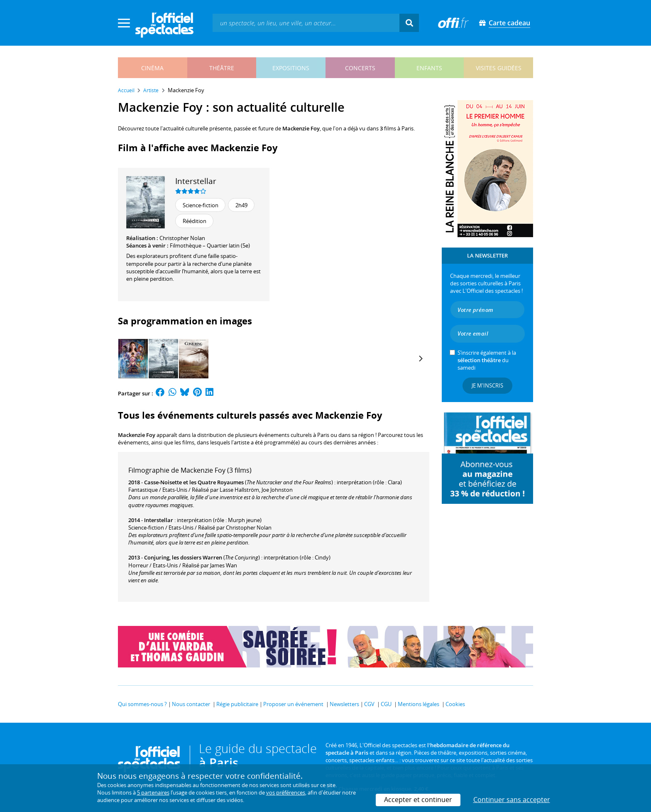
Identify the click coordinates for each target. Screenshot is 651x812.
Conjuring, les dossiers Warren (183, 557)
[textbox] (306, 23)
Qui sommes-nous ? (142, 704)
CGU (386, 704)
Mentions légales (418, 704)
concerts (360, 68)
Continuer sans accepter (512, 800)
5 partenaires (153, 792)
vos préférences (286, 792)
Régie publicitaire (237, 704)
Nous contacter (191, 704)
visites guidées (499, 68)
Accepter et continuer (418, 800)
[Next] (420, 358)
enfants (429, 68)
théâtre (222, 68)
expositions (291, 68)
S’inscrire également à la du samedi (487, 360)
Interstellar (196, 181)
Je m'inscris (487, 385)
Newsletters (344, 704)
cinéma (152, 68)
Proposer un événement (293, 704)
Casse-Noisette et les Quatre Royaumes (194, 482)
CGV (369, 704)
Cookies (455, 704)
